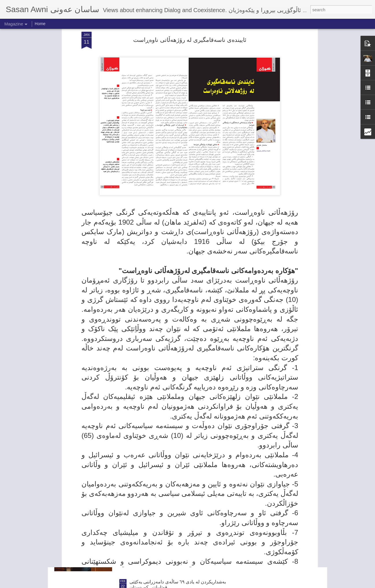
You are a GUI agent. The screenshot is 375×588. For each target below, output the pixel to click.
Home (40, 24)
